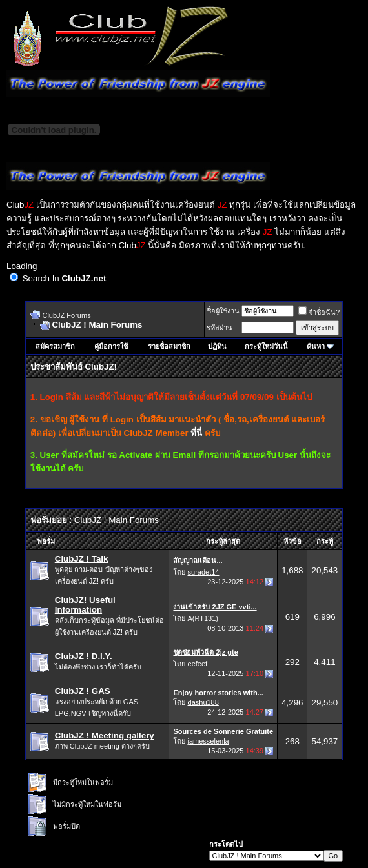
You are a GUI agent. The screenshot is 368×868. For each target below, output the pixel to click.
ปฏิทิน (217, 346)
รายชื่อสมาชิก (169, 346)
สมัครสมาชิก (55, 346)
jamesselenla (209, 741)
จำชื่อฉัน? (319, 312)
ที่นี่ (196, 433)
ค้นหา (316, 346)
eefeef (198, 664)
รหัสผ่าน (220, 328)
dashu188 (203, 702)
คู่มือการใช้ (111, 346)
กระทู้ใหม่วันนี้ (266, 346)
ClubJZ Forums (66, 315)
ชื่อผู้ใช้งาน (223, 311)
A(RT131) (203, 618)
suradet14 (204, 572)
